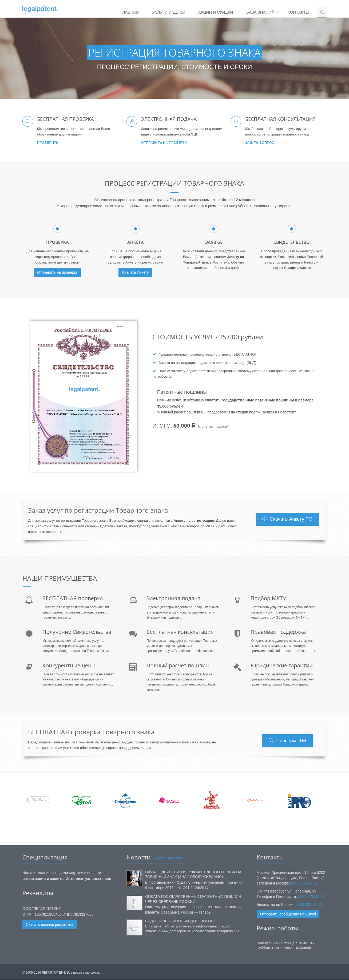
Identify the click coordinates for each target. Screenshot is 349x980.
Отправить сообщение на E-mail (288, 914)
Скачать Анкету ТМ (287, 519)
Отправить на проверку (164, 143)
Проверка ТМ (287, 741)
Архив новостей (168, 858)
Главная (130, 12)
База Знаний (260, 12)
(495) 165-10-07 (304, 883)
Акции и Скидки (216, 12)
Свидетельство (298, 268)
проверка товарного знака (210, 355)
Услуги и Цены (168, 12)
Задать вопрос (260, 143)
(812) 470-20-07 (311, 897)
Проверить (48, 143)
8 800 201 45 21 (309, 905)
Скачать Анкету (135, 273)
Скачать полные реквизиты (49, 925)
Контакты (298, 12)
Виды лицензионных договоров (179, 921)
